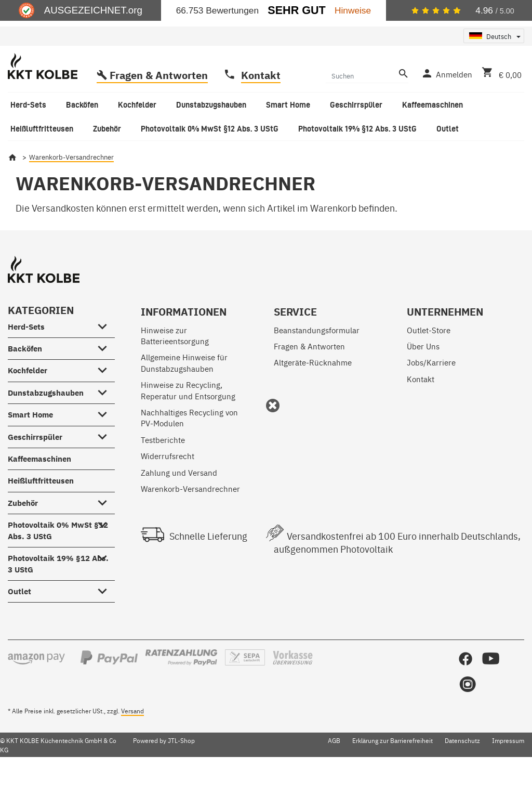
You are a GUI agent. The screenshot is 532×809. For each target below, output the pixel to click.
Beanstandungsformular (317, 371)
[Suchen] (361, 117)
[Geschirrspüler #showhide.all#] (106, 476)
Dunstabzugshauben (46, 434)
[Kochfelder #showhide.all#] (106, 410)
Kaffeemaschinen (39, 500)
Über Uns (423, 388)
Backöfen (25, 390)
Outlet (19, 633)
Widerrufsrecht (168, 497)
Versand (132, 752)
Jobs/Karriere (431, 404)
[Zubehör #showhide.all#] (106, 542)
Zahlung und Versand (179, 514)
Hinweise (353, 10)
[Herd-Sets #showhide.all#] (106, 366)
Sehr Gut (297, 10)
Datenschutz (462, 782)
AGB (334, 782)
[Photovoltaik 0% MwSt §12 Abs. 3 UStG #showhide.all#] (106, 565)
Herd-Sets (26, 368)
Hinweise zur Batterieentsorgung (175, 377)
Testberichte (163, 481)
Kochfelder (28, 412)
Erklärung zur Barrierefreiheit (393, 782)
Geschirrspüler (35, 479)
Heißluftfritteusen (41, 522)
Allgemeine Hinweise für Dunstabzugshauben (184, 404)
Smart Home (30, 456)
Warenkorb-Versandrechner (190, 530)
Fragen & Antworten (159, 117)
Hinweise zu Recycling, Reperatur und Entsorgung (188, 432)
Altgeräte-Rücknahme (313, 404)
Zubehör (23, 545)
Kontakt (261, 117)
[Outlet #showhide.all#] (106, 631)
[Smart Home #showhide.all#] (106, 454)
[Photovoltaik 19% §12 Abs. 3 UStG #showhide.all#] (106, 598)
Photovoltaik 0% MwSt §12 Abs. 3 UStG (58, 572)
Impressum (508, 782)
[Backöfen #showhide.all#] (106, 388)
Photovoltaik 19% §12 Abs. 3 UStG (58, 605)
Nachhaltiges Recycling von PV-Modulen (189, 459)
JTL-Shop (181, 782)
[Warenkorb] (500, 115)
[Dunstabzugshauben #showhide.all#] (106, 432)
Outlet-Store (429, 371)
